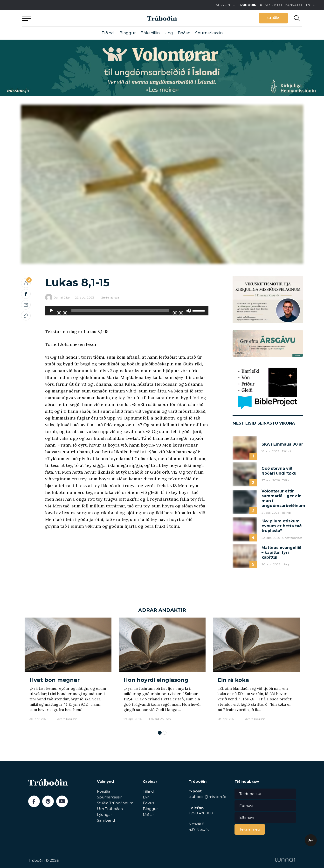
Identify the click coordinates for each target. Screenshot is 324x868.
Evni (147, 797)
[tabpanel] (68, 672)
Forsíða (104, 791)
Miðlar (148, 815)
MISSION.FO (226, 5)
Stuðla (273, 18)
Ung (169, 33)
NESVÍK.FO (273, 5)
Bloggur (128, 33)
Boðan (184, 33)
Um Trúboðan (110, 809)
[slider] (120, 311)
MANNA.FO (293, 5)
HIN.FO (310, 5)
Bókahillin (150, 33)
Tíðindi (108, 33)
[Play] (51, 311)
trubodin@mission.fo (207, 797)
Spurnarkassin (209, 33)
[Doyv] (189, 311)
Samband (106, 820)
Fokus (148, 803)
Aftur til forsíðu (67, 18)
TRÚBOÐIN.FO (250, 5)
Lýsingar (104, 815)
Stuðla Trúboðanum (115, 803)
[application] (127, 311)
